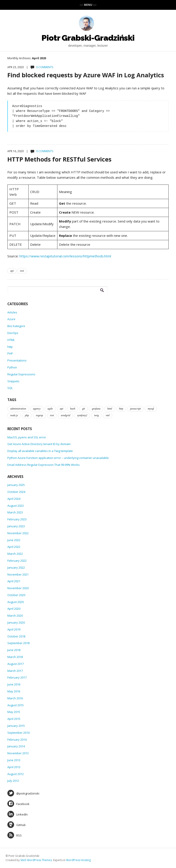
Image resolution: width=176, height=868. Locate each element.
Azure (11, 319)
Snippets (13, 381)
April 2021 (14, 581)
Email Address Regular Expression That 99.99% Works (44, 465)
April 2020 (14, 609)
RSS (15, 835)
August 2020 (16, 602)
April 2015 (14, 719)
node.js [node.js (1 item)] (14, 415)
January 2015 (16, 726)
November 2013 (18, 753)
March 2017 (15, 671)
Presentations (17, 360)
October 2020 (16, 595)
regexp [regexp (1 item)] (39, 415)
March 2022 (15, 554)
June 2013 (14, 760)
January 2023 (16, 526)
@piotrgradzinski (23, 793)
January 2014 (16, 746)
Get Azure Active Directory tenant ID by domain (39, 444)
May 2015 (14, 712)
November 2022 (18, 533)
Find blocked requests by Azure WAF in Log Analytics (86, 75)
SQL (10, 388)
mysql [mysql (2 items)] (151, 409)
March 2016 (15, 698)
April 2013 (14, 767)
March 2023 (15, 512)
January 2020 (16, 622)
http (10, 347)
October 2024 (16, 492)
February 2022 (17, 561)
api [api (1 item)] (62, 409)
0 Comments (45, 67)
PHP (10, 353)
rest (22, 271)
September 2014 (18, 733)
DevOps (13, 333)
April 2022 (14, 547)
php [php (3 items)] (27, 415)
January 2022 (16, 567)
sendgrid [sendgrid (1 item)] (65, 415)
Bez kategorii (16, 326)
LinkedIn (18, 814)
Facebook (18, 804)
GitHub (17, 825)
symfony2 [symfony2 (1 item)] (82, 415)
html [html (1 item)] (110, 409)
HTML (11, 340)
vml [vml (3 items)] (108, 415)
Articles (12, 312)
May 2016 (14, 691)
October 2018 (16, 636)
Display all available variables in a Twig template (40, 451)
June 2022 (14, 540)
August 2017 (16, 664)
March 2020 (15, 616)
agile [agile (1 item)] (50, 409)
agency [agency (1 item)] (37, 409)
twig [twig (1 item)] (96, 415)
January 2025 (16, 485)
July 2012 (13, 781)
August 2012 (16, 774)
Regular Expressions (21, 374)
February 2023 (17, 519)
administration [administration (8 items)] (18, 409)
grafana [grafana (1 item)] (96, 409)
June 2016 (14, 684)
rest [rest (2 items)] (52, 415)
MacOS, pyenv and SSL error (27, 437)
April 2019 (14, 629)
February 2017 (17, 677)
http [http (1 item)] (121, 409)
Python (12, 367)
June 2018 (14, 650)
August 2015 (16, 705)
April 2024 (14, 499)
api (12, 271)
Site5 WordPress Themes (36, 860)
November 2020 (18, 588)
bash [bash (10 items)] (73, 409)
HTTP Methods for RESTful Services (59, 159)
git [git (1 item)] (84, 409)
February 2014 (17, 740)
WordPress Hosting (78, 860)
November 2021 (18, 574)
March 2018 (15, 657)
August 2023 (16, 506)
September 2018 (18, 643)
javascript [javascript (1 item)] (135, 409)
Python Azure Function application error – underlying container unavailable (58, 458)
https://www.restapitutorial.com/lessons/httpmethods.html (65, 256)
